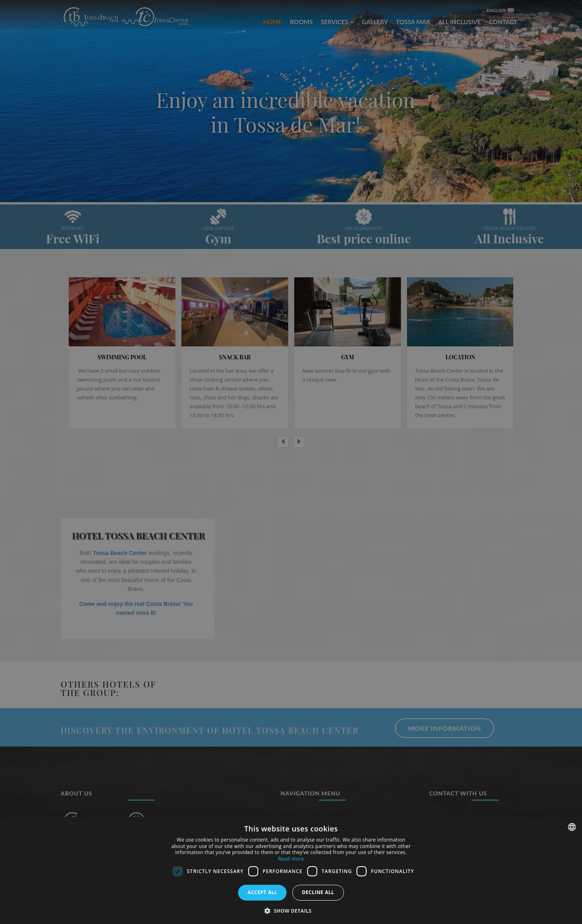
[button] (291, 910)
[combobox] (572, 827)
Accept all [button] (262, 892)
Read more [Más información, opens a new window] (291, 859)
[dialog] (291, 870)
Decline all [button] (318, 892)
